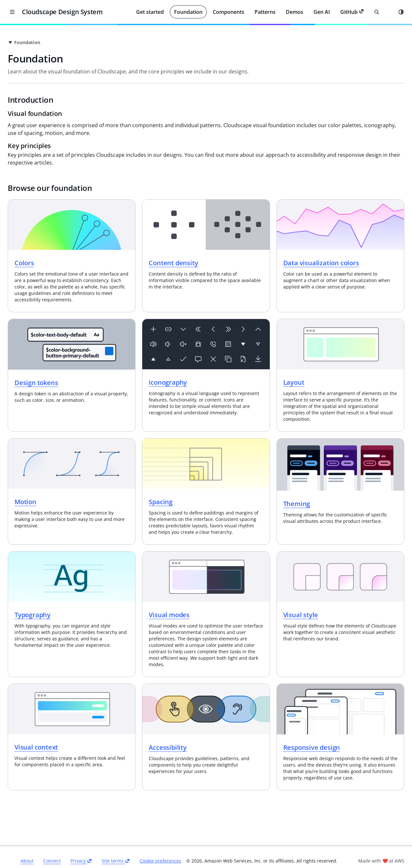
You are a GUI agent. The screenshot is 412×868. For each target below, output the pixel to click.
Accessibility (228, 733)
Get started (150, 12)
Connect (130, 841)
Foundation (188, 12)
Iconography (228, 371)
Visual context (127, 733)
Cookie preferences (238, 842)
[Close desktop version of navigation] (12, 12)
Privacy (159, 841)
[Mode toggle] (401, 12)
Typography (123, 599)
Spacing (221, 485)
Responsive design (342, 733)
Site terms (193, 841)
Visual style (331, 599)
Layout (324, 371)
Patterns (265, 12)
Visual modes (230, 599)
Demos (295, 12)
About (105, 841)
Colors (115, 251)
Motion (116, 485)
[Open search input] (377, 12)
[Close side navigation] (80, 35)
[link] (179, 42)
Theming (327, 487)
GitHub (352, 12)
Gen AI (322, 12)
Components (229, 12)
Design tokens (127, 372)
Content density (234, 251)
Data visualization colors (351, 251)
